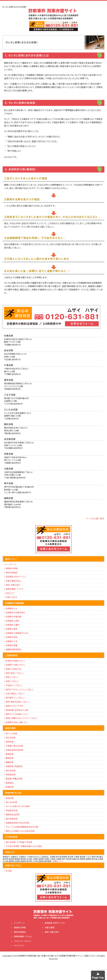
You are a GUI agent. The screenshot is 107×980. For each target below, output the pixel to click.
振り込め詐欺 (11, 802)
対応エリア (10, 593)
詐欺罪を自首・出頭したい (17, 722)
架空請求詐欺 (12, 811)
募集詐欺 (10, 758)
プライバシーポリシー (23, 941)
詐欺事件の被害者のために (17, 633)
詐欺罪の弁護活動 (14, 617)
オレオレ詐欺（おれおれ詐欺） (18, 806)
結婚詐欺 (10, 787)
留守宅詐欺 (11, 771)
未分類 (9, 871)
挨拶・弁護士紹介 (13, 585)
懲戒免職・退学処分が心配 (17, 710)
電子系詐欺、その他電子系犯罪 (19, 842)
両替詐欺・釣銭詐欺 (14, 766)
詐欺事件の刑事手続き (15, 613)
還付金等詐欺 (12, 819)
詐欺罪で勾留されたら (15, 665)
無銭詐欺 (10, 754)
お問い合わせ (11, 597)
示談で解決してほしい (15, 694)
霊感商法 (10, 783)
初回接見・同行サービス (16, 577)
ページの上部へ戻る (95, 519)
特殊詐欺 (10, 798)
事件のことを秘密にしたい (17, 714)
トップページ (11, 564)
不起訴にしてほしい (14, 685)
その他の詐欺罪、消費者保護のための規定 (24, 846)
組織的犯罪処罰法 (14, 650)
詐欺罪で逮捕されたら (15, 661)
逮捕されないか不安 (14, 706)
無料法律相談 (12, 573)
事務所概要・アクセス (15, 589)
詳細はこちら (58, 861)
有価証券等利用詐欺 (14, 750)
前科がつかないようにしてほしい (20, 690)
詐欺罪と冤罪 (11, 629)
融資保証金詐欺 (13, 815)
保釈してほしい (12, 681)
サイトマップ (19, 946)
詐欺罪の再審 (12, 645)
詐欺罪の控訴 (12, 637)
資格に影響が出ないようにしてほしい (22, 718)
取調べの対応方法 (14, 669)
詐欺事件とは (11, 609)
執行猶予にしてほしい (15, 698)
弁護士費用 (50, 928)
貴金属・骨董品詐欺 (14, 779)
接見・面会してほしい (15, 673)
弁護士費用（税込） (14, 581)
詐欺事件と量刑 (12, 625)
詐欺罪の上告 (12, 641)
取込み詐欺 (11, 738)
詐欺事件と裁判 (12, 621)
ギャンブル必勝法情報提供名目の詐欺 (22, 827)
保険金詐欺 (11, 775)
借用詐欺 (10, 742)
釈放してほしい (12, 677)
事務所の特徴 (12, 569)
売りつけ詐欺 (11, 734)
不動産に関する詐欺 (14, 746)
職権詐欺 (10, 762)
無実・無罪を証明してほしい (18, 702)
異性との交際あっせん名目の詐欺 (20, 831)
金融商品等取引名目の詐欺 (17, 823)
